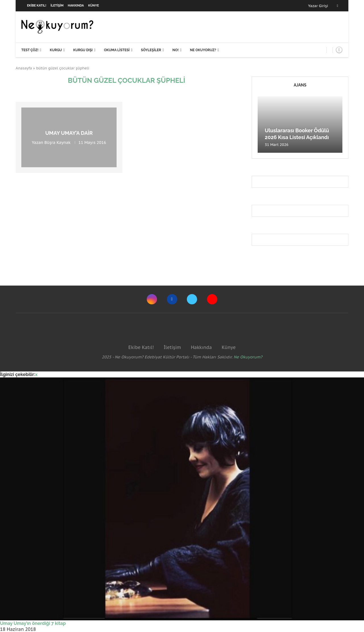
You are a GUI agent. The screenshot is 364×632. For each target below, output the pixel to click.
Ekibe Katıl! (37, 6)
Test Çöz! (30, 50)
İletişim (57, 6)
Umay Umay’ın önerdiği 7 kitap (33, 623)
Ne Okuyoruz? (203, 50)
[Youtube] (212, 299)
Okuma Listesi (117, 50)
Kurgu (56, 50)
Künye (94, 6)
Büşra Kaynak (57, 142)
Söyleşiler (151, 50)
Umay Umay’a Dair (69, 133)
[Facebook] (338, 6)
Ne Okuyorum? (248, 357)
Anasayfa (24, 68)
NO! (175, 50)
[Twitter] (192, 299)
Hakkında (76, 6)
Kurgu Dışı (83, 50)
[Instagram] (152, 299)
